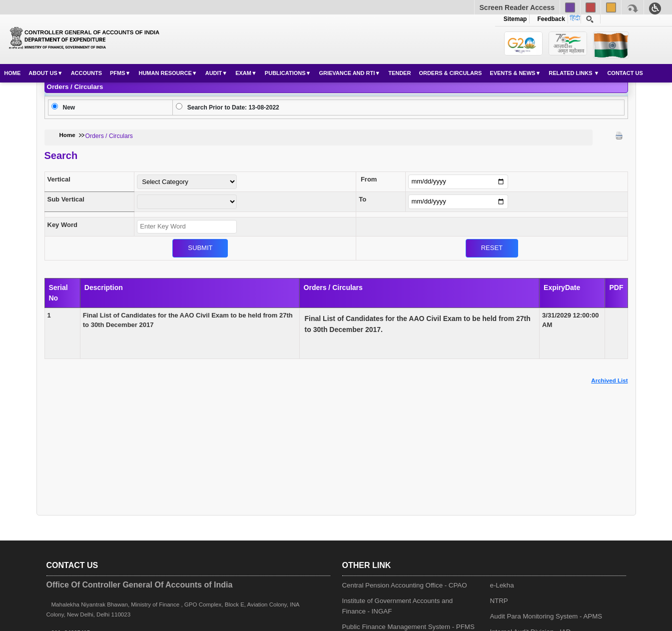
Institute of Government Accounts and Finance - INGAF (398, 606)
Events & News (512, 73)
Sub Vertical (66, 199)
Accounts (86, 73)
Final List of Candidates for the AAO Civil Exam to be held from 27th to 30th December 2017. (418, 324)
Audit (214, 73)
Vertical (59, 179)
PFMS (118, 73)
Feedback (550, 19)
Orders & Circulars (450, 73)
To (362, 199)
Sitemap (515, 19)
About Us (43, 73)
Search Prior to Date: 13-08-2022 (233, 107)
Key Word (62, 225)
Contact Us (625, 73)
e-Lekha (502, 585)
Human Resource (165, 73)
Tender (399, 73)
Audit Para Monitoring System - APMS (546, 616)
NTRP (499, 601)
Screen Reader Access (517, 7)
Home (12, 73)
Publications (285, 73)
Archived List (609, 380)
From (369, 179)
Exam (243, 73)
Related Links (571, 73)
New (69, 107)
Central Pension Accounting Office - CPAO (405, 585)
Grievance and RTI (347, 73)
